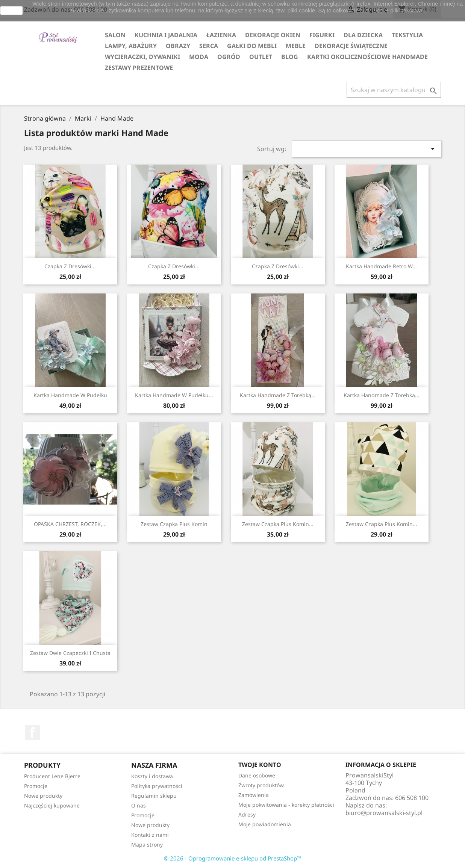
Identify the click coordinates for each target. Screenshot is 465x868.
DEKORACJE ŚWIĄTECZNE (351, 46)
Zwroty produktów (261, 785)
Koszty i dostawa (152, 776)
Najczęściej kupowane (52, 805)
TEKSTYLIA (407, 35)
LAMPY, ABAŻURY (131, 46)
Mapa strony (147, 845)
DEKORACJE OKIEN (273, 35)
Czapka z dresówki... (70, 266)
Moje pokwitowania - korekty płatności (286, 805)
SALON (115, 35)
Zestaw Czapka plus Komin (174, 524)
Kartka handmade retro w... (381, 266)
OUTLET (261, 57)
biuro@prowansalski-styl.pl (384, 813)
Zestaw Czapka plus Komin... (382, 524)
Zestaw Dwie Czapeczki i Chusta (70, 653)
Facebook (32, 732)
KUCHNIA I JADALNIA (166, 35)
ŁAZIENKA (221, 35)
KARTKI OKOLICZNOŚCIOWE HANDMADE (367, 57)
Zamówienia (254, 795)
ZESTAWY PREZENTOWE (139, 68)
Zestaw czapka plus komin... (278, 524)
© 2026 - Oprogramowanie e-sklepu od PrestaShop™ (233, 858)
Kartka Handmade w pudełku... (174, 395)
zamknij (11, 11)
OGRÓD (229, 57)
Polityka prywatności (157, 786)
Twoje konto (260, 765)
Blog (290, 57)
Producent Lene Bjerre (52, 776)
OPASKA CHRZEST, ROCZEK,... (70, 524)
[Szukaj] (394, 90)
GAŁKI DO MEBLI (252, 46)
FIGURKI (322, 35)
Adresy (247, 814)
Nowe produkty (43, 796)
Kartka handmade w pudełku (70, 395)
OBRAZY (178, 46)
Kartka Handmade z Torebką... (278, 395)
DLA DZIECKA (363, 35)
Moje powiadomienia (265, 824)
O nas (139, 805)
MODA (199, 57)
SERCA (209, 46)
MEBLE (296, 46)
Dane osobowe (257, 775)
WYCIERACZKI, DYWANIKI (142, 57)
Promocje (36, 786)
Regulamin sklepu (154, 796)
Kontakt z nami (150, 835)
